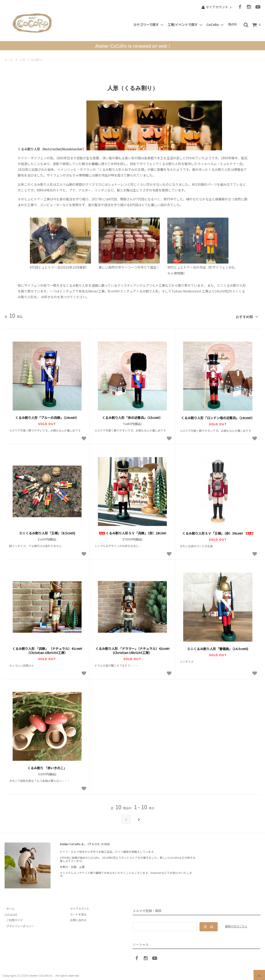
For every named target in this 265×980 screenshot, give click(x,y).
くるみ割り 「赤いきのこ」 (47, 767)
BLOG (233, 24)
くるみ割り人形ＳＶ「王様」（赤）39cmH (218, 532)
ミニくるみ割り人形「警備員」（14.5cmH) (218, 647)
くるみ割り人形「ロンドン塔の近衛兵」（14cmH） (218, 416)
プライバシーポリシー (18, 925)
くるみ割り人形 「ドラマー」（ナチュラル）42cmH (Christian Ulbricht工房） (133, 649)
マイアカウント (217, 7)
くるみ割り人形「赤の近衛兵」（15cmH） (132, 416)
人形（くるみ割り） (32, 60)
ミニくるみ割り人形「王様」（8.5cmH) (47, 532)
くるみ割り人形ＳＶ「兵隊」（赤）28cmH (134, 532)
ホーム (9, 60)
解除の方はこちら (236, 925)
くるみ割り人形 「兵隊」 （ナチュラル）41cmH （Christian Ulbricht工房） (47, 649)
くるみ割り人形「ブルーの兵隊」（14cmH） (47, 416)
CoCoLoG (11, 913)
